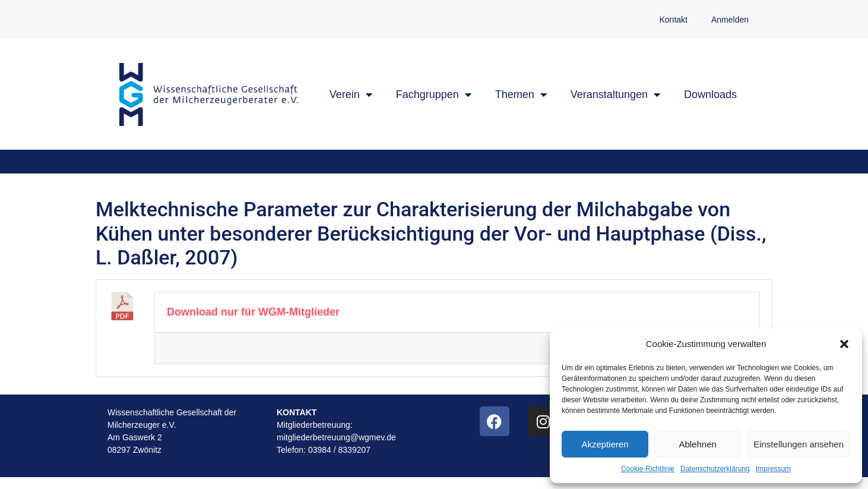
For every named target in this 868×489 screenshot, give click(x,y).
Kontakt (673, 20)
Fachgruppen (434, 94)
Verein (351, 94)
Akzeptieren (605, 444)
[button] (844, 344)
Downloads (710, 94)
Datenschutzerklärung (715, 469)
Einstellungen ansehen (799, 444)
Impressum (773, 469)
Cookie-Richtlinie (648, 469)
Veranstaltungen (615, 94)
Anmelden (730, 20)
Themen (521, 94)
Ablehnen (697, 444)
